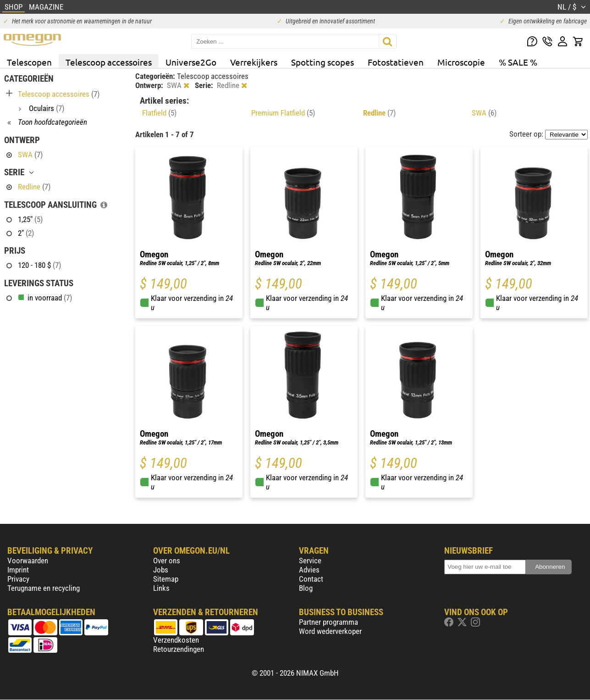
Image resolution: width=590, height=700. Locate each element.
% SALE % (518, 62)
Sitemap (166, 579)
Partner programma (328, 622)
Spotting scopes (323, 62)
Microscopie (461, 62)
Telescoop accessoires (109, 62)
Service (310, 561)
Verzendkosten (176, 640)
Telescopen (29, 62)
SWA (484, 113)
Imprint (18, 570)
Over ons (167, 561)
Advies (309, 570)
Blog (306, 588)
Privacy (18, 579)
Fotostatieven (396, 62)
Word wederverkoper (330, 631)
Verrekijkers (254, 62)
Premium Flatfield (283, 113)
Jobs (161, 570)
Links (161, 588)
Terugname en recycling (44, 588)
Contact (311, 579)
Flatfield (159, 113)
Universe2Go (191, 62)
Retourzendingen (179, 649)
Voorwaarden (28, 561)
